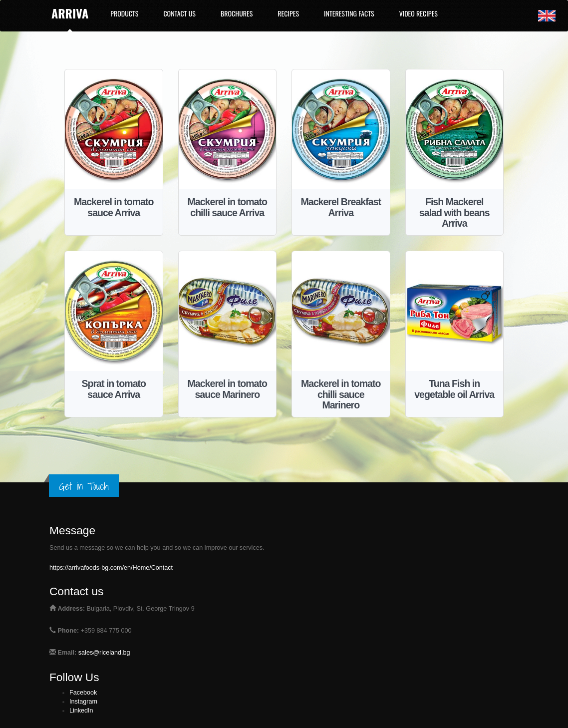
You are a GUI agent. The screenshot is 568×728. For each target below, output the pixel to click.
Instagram (83, 702)
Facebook (83, 693)
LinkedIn (81, 711)
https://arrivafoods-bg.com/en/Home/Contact (111, 568)
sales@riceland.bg (104, 653)
